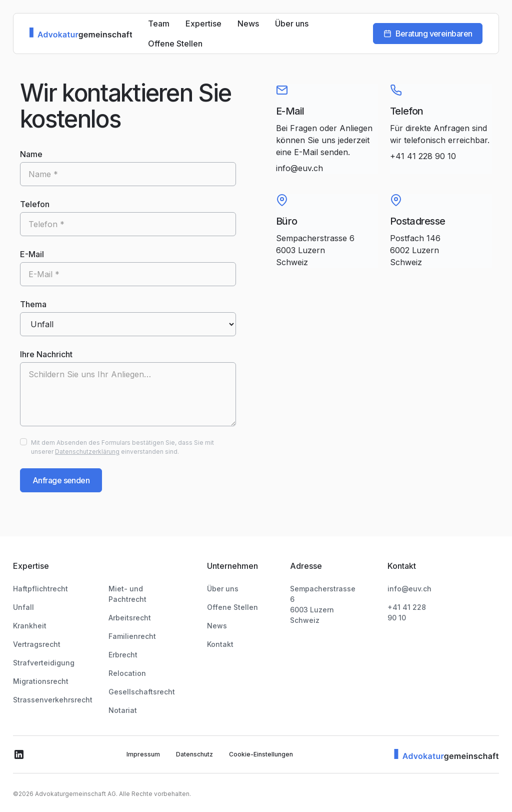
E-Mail (32, 254)
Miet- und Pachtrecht (146, 589)
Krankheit (30, 626)
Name (31, 154)
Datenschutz (194, 744)
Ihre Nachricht (46, 354)
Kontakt (233, 644)
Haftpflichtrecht (40, 589)
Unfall (23, 607)
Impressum (143, 744)
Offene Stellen (175, 44)
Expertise (203, 24)
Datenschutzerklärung (87, 452)
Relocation (127, 663)
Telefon (35, 204)
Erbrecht (123, 644)
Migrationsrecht (41, 681)
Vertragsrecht (37, 644)
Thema (33, 304)
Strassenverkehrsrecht (53, 700)
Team (159, 24)
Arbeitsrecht (130, 607)
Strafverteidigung (44, 663)
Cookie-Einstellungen (261, 744)
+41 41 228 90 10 (423, 156)
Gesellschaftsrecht (142, 681)
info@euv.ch (299, 168)
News (248, 24)
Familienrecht (132, 626)
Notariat (123, 700)
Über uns (292, 24)
